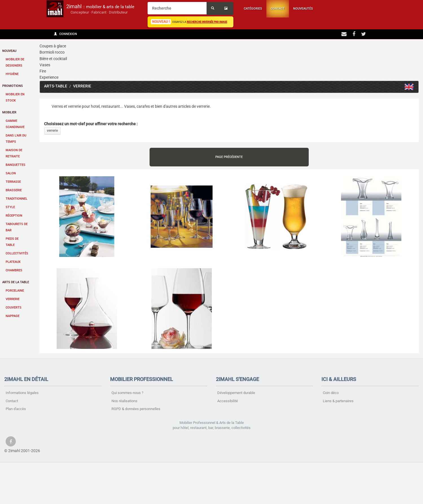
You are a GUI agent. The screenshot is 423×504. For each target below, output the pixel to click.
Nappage (13, 316)
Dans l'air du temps (16, 139)
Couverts (14, 308)
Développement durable (236, 393)
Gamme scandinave (15, 124)
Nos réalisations (124, 401)
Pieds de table (12, 242)
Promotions (13, 86)
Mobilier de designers (15, 62)
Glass (409, 87)
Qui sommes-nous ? (127, 393)
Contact (278, 9)
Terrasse (13, 182)
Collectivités (17, 253)
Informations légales (22, 393)
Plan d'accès (16, 409)
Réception (14, 216)
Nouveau (9, 51)
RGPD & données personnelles (136, 409)
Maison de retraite (14, 153)
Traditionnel (17, 199)
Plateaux (13, 262)
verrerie (52, 131)
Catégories (253, 9)
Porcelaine (15, 291)
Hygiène (12, 74)
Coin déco (331, 393)
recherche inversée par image (207, 22)
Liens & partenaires (338, 401)
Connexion (65, 34)
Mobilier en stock (15, 97)
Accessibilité (228, 401)
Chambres (14, 270)
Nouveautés (303, 9)
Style (10, 207)
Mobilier (9, 112)
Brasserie (14, 190)
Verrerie (13, 299)
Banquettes (16, 165)
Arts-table (56, 86)
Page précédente (229, 157)
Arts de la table (16, 282)
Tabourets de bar (17, 227)
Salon (11, 173)
